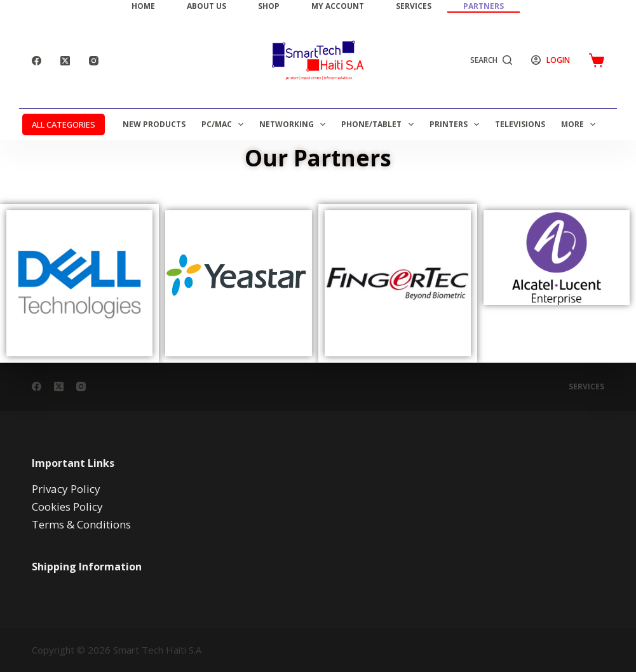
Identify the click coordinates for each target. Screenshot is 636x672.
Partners (484, 6)
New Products (154, 124)
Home (143, 6)
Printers (457, 124)
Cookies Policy (67, 507)
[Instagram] (94, 61)
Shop (269, 6)
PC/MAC (225, 124)
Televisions (520, 124)
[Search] (491, 60)
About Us (206, 6)
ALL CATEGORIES (64, 124)
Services (414, 6)
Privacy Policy (66, 489)
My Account (338, 6)
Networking (295, 124)
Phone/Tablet (380, 124)
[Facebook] (37, 61)
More (581, 124)
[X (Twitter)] (65, 61)
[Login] (551, 60)
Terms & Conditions (81, 524)
